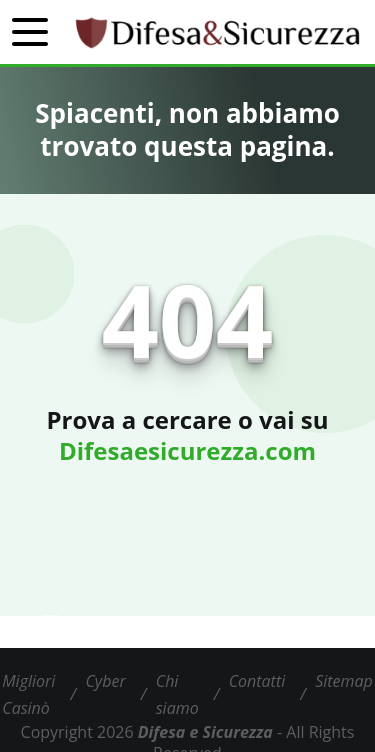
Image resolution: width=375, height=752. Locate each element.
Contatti (257, 681)
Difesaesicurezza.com (187, 450)
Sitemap (344, 681)
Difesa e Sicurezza (205, 732)
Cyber (105, 681)
